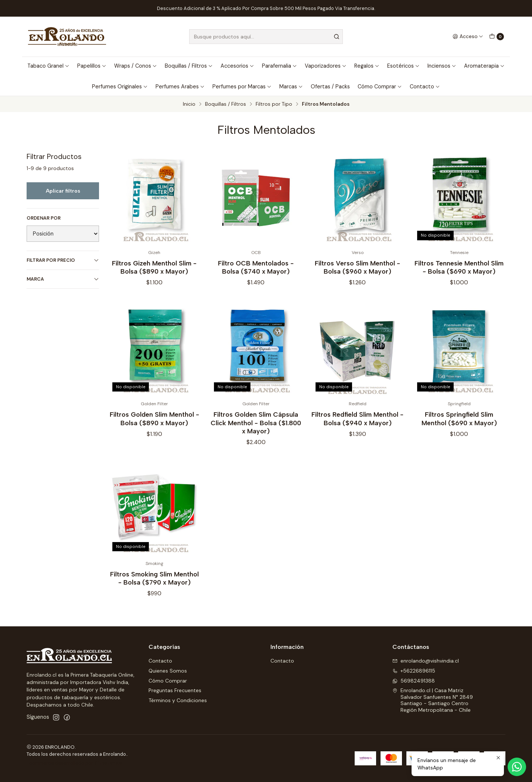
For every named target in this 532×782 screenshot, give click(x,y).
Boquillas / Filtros (189, 66)
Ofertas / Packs (330, 87)
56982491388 (414, 681)
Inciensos (442, 66)
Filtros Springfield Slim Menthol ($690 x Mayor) (459, 428)
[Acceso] (468, 37)
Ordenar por (44, 218)
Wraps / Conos (136, 66)
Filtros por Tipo (274, 104)
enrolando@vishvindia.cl (426, 661)
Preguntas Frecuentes (175, 690)
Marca (63, 279)
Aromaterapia (484, 66)
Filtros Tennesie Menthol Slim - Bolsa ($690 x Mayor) (459, 267)
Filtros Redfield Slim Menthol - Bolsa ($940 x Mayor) (357, 428)
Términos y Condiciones (178, 700)
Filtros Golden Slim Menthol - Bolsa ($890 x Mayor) (154, 428)
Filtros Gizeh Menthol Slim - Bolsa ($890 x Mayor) (154, 267)
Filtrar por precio (63, 260)
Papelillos (92, 66)
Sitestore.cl (109, 763)
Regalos (367, 66)
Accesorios (237, 66)
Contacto (425, 87)
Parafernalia (279, 66)
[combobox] (266, 37)
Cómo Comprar (380, 87)
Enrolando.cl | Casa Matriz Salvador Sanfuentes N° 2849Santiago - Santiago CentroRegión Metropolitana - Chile (433, 700)
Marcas (291, 87)
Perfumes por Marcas (242, 87)
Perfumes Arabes (180, 87)
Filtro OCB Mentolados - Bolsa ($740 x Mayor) (256, 267)
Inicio (189, 104)
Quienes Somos (168, 671)
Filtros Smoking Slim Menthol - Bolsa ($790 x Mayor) (154, 587)
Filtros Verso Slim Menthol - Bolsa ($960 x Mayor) (357, 267)
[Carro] (497, 37)
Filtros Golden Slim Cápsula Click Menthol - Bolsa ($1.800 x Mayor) (256, 432)
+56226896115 (414, 671)
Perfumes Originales (120, 87)
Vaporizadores (326, 66)
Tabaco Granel (48, 66)
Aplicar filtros (63, 191)
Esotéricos (403, 66)
